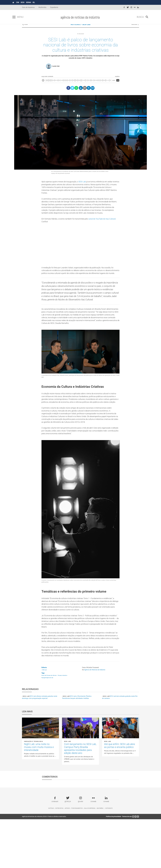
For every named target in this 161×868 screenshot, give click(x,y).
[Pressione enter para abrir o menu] (24, 17)
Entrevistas (59, 857)
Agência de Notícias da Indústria (95, 718)
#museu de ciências (52, 724)
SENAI (38, 2)
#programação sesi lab (48, 726)
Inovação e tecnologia (33, 790)
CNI (27, 2)
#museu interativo (64, 724)
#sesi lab (44, 724)
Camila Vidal (56, 72)
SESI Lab (86, 28)
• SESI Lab (44, 718)
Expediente (54, 7)
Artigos (67, 857)
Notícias (51, 857)
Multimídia (42, 7)
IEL (43, 2)
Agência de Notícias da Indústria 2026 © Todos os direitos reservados (44, 865)
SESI (32, 2)
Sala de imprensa (90, 857)
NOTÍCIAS (75, 28)
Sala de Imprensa (28, 7)
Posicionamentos (77, 857)
